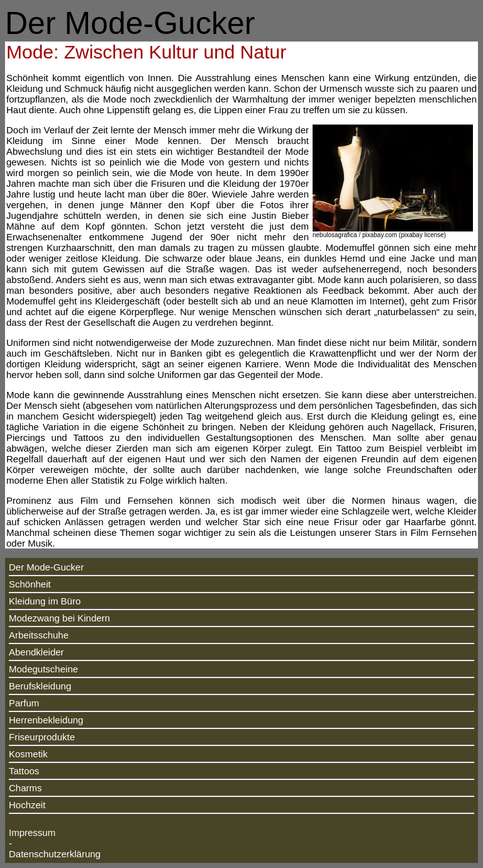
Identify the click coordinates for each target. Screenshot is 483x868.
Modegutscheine (43, 669)
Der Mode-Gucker (46, 567)
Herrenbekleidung (46, 720)
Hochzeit (27, 805)
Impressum (32, 832)
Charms (25, 788)
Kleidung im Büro (45, 601)
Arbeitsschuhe (39, 635)
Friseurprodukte (42, 737)
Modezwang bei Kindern (59, 618)
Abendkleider (36, 652)
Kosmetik (28, 754)
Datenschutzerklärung (55, 854)
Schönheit (30, 584)
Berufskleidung (40, 686)
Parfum (24, 703)
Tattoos (24, 771)
